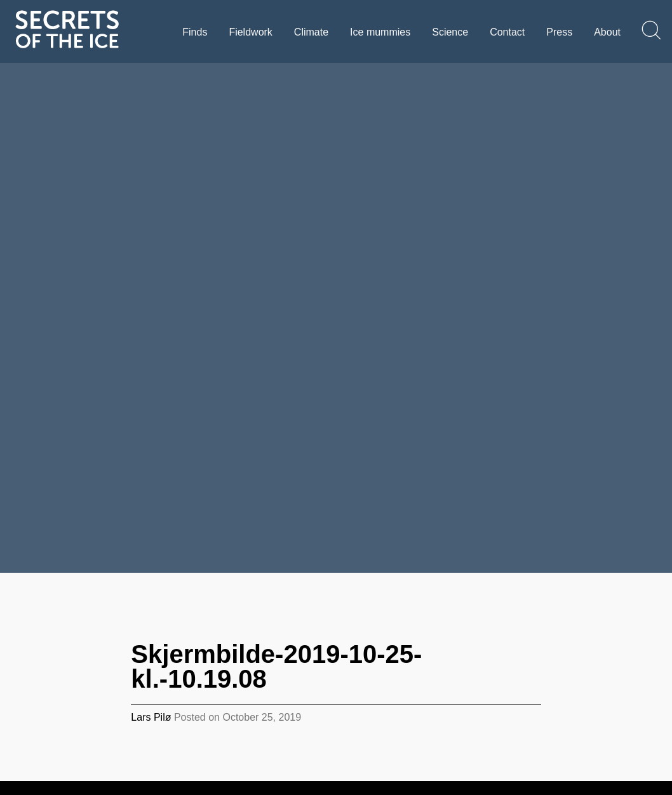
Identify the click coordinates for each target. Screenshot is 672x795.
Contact (507, 32)
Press (559, 32)
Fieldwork (250, 32)
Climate (311, 32)
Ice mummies (380, 32)
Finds (195, 32)
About (607, 32)
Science (450, 32)
